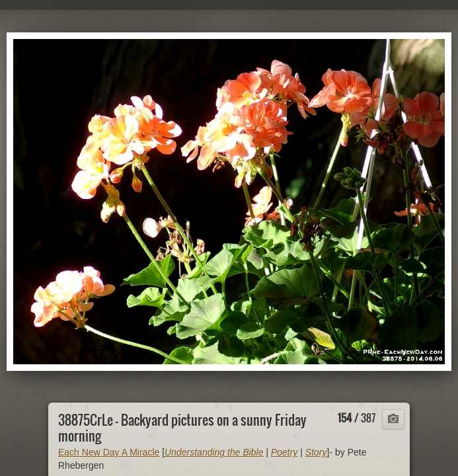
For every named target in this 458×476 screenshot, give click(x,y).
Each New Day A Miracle (109, 452)
